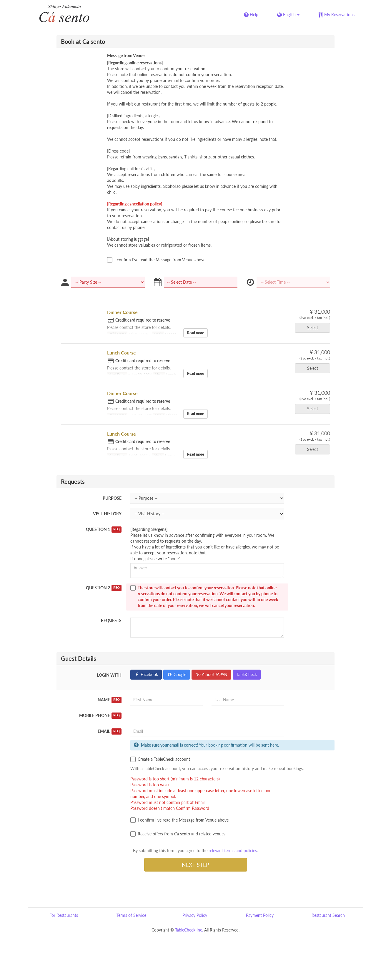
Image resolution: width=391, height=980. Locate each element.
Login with (109, 675)
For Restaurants (64, 915)
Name (110, 700)
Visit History (107, 514)
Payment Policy (260, 915)
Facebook (146, 674)
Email (110, 731)
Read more (195, 333)
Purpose (112, 498)
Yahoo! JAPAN (211, 674)
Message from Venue (126, 55)
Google (177, 674)
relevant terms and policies (233, 851)
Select (315, 328)
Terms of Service (131, 915)
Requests (111, 620)
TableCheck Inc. (189, 930)
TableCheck (247, 674)
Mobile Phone (100, 715)
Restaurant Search (328, 915)
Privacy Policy (195, 915)
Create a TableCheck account (160, 759)
